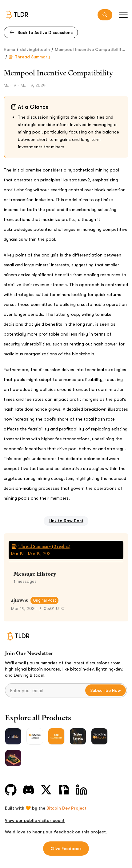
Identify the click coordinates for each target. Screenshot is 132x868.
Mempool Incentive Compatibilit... (90, 49)
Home (9, 49)
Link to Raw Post (66, 521)
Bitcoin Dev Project (66, 808)
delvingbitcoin (35, 49)
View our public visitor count (35, 820)
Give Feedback (66, 849)
